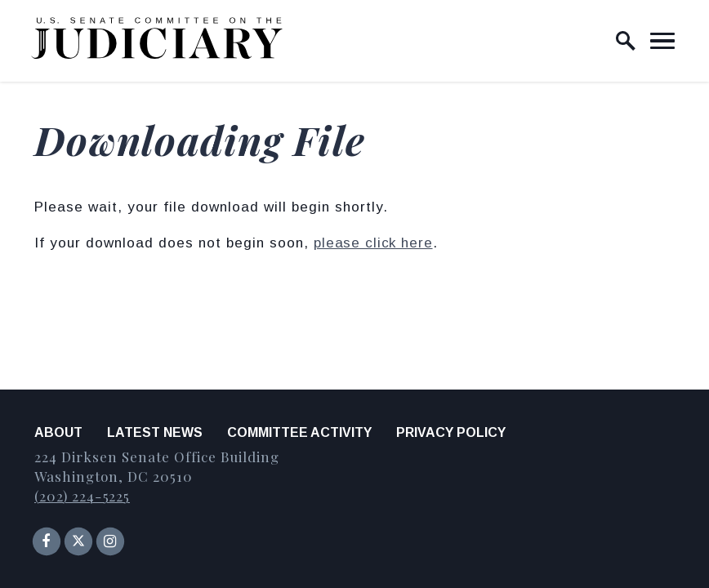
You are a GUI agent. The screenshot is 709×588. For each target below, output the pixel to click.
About (58, 432)
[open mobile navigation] (662, 41)
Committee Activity (299, 432)
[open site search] (626, 41)
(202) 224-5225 (82, 496)
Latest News (155, 432)
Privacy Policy (451, 432)
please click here (373, 243)
